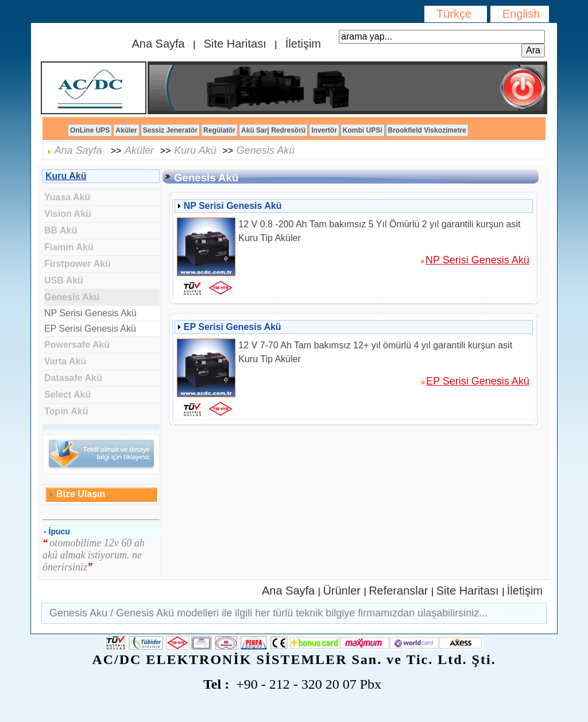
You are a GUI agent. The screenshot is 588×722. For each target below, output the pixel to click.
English (520, 14)
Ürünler (343, 591)
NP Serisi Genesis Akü (90, 313)
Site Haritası (235, 44)
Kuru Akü (195, 150)
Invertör (324, 130)
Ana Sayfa (160, 44)
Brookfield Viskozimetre (428, 130)
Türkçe (456, 14)
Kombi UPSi (363, 130)
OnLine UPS (90, 130)
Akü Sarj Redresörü (273, 130)
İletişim (301, 44)
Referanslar (400, 591)
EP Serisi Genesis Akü (90, 329)
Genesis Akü (266, 150)
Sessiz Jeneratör (170, 130)
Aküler (126, 130)
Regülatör (219, 130)
